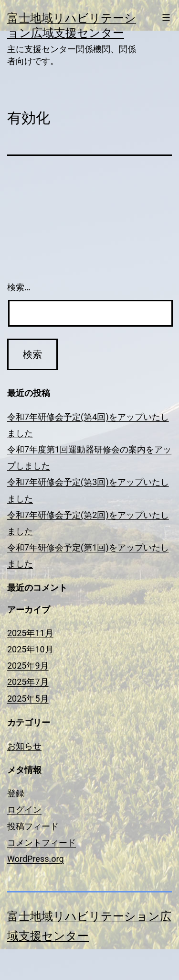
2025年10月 (30, 649)
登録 (16, 793)
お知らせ (24, 746)
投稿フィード (33, 826)
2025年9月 (28, 666)
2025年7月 (28, 682)
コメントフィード (42, 842)
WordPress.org (36, 859)
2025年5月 (28, 699)
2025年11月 (30, 633)
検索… (19, 287)
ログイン (24, 809)
